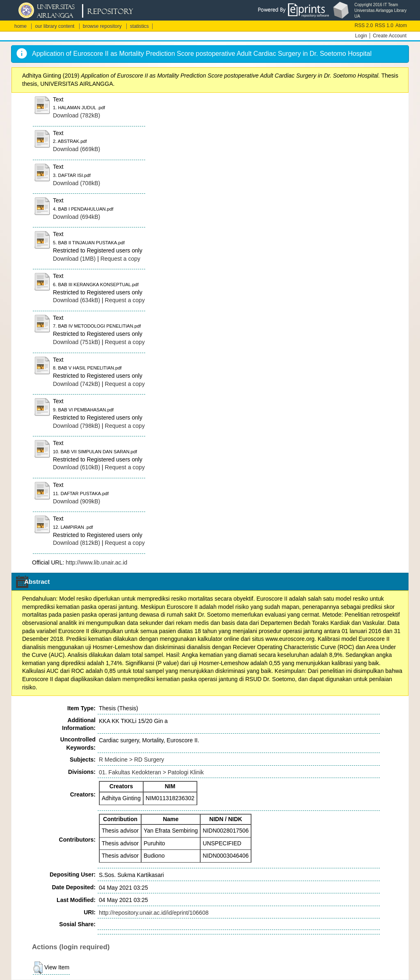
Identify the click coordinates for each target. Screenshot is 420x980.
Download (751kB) (76, 342)
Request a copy (120, 259)
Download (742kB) (76, 384)
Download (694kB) (76, 217)
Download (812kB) (76, 543)
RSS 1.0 (384, 25)
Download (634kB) (76, 300)
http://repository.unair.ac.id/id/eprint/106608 (154, 913)
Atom (401, 25)
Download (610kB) (76, 467)
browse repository (102, 26)
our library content (55, 26)
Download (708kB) (76, 183)
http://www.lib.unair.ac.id (96, 562)
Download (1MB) (74, 259)
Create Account (390, 36)
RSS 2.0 (364, 25)
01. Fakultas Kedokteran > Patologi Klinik (151, 772)
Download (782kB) (76, 115)
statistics (139, 26)
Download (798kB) (76, 426)
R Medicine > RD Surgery (131, 760)
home (21, 26)
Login (361, 36)
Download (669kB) (76, 149)
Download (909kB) (76, 501)
